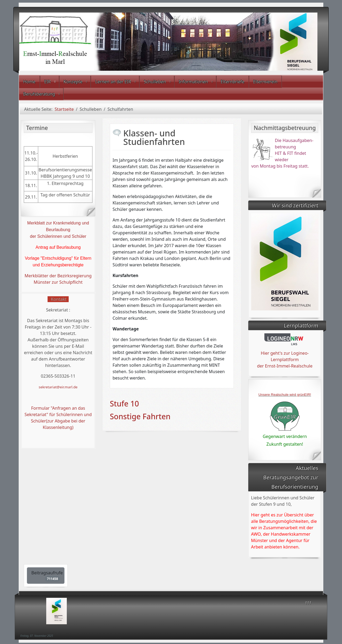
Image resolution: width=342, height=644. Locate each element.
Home (29, 82)
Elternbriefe (232, 82)
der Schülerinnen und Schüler (58, 236)
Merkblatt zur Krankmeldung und (58, 223)
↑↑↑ (308, 602)
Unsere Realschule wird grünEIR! (285, 395)
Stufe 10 (124, 404)
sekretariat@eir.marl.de (58, 387)
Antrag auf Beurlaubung (58, 247)
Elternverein (265, 82)
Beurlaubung (58, 230)
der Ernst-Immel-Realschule (285, 366)
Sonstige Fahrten (140, 416)
